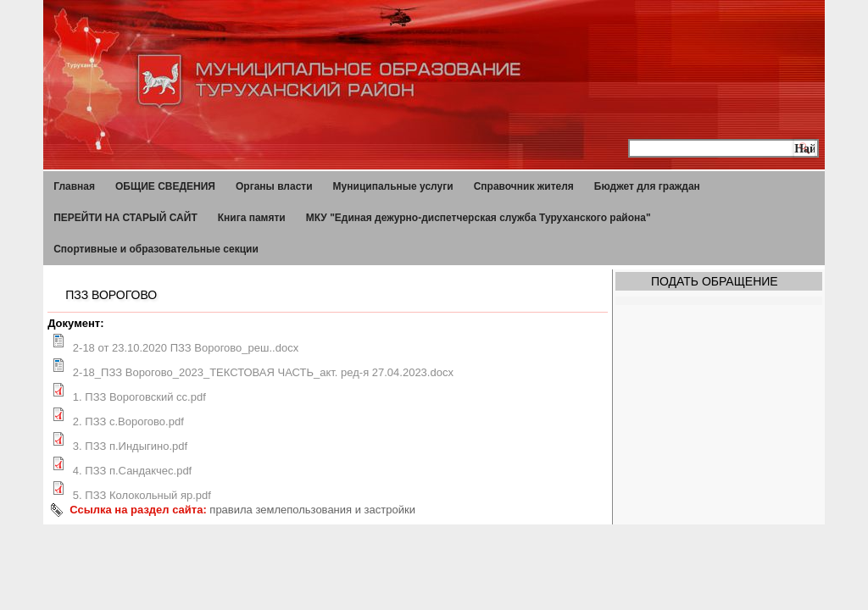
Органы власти (274, 186)
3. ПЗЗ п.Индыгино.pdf (130, 446)
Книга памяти (252, 218)
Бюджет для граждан (647, 186)
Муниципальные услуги (393, 186)
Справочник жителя (524, 186)
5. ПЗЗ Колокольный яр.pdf (142, 495)
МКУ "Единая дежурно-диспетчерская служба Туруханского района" (479, 218)
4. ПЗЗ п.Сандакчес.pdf (132, 471)
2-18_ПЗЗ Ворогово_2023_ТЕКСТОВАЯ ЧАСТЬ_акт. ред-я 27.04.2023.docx (263, 372)
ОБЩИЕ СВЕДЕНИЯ (165, 186)
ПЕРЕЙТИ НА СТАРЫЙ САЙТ (125, 218)
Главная (74, 186)
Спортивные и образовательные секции (156, 249)
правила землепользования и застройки (312, 510)
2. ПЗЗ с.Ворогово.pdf (128, 421)
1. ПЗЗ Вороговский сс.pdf (139, 397)
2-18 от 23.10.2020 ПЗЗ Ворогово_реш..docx (186, 348)
